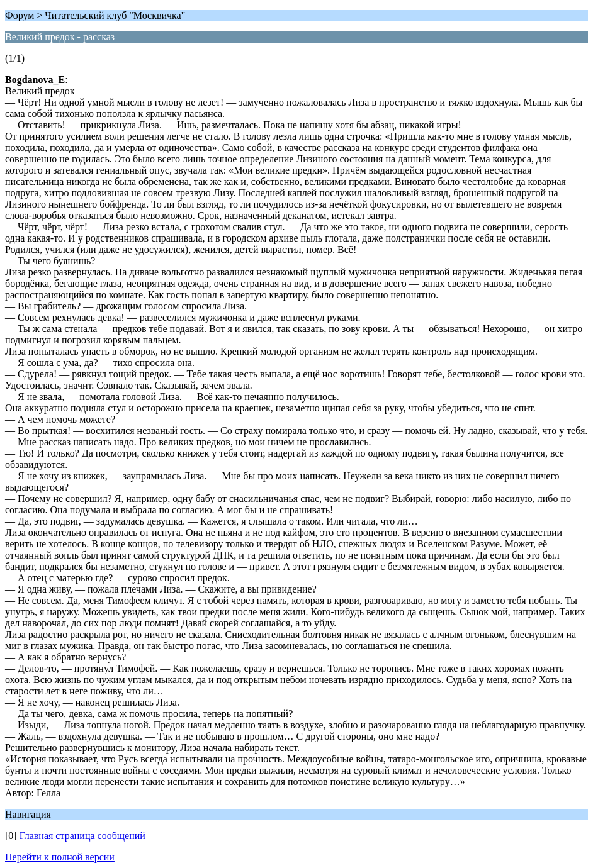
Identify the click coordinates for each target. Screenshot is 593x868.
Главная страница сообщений (82, 836)
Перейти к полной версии (60, 857)
